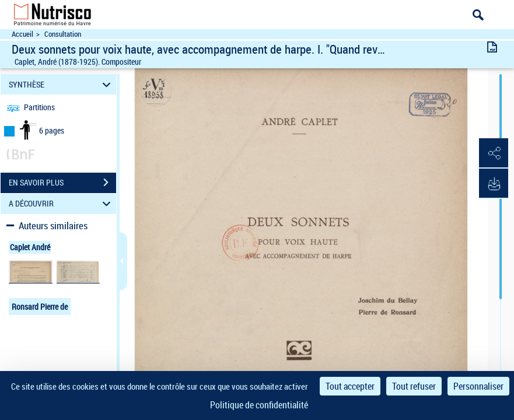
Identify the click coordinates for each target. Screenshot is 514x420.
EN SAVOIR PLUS (62, 183)
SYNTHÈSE (62, 84)
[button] (494, 153)
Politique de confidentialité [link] (259, 405)
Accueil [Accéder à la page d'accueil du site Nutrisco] (22, 34)
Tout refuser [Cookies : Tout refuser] (414, 386)
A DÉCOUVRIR (62, 204)
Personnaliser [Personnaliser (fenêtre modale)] (478, 386)
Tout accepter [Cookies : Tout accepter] (350, 386)
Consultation (63, 34)
